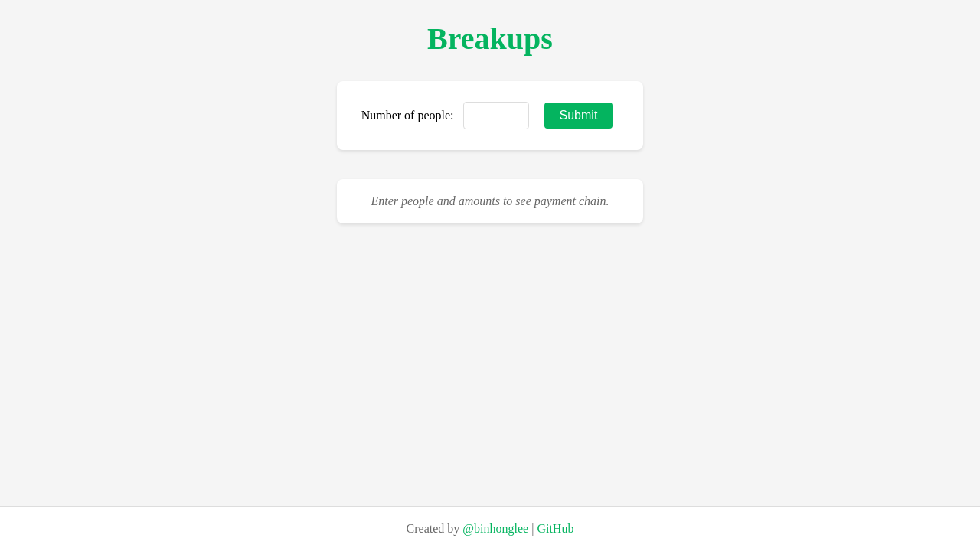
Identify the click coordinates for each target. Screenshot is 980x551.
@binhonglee (495, 528)
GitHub (555, 528)
